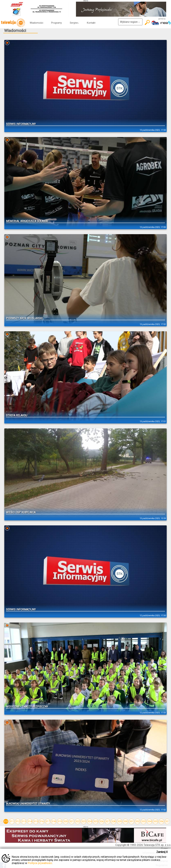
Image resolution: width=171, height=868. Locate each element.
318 (54, 821)
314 (30, 821)
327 (108, 821)
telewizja (13, 23)
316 (42, 821)
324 (90, 821)
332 (137, 821)
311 (12, 821)
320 (66, 821)
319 (60, 821)
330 (125, 821)
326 (102, 821)
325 (96, 821)
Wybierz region (130, 22)
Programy (57, 23)
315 (36, 821)
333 (143, 821)
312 (18, 821)
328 (114, 821)
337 (167, 821)
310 (6, 821)
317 (48, 821)
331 (131, 821)
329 (119, 821)
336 (161, 821)
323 (84, 821)
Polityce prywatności (40, 863)
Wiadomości (36, 23)
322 (78, 821)
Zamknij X (162, 852)
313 (24, 821)
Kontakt (91, 23)
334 (149, 821)
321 (72, 821)
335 (155, 821)
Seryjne (74, 23)
